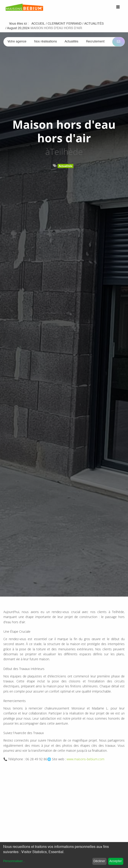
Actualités (65, 166)
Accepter (116, 861)
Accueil (38, 24)
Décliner (99, 861)
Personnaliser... (14, 861)
